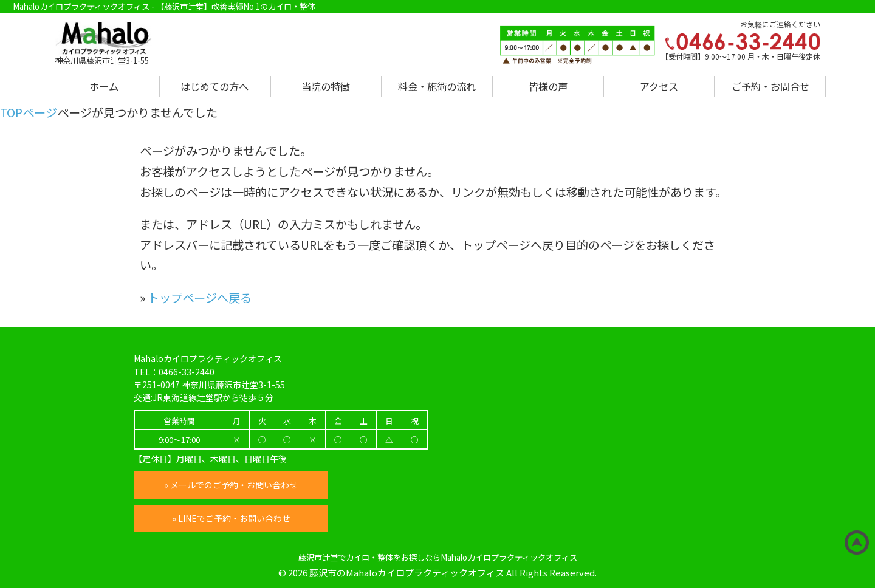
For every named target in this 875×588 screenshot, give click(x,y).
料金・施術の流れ (437, 86)
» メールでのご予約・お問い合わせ (231, 485)
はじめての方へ (214, 86)
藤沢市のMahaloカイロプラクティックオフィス (407, 573)
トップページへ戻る (200, 298)
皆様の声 (548, 86)
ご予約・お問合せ (770, 86)
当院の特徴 (326, 86)
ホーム (104, 86)
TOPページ (29, 112)
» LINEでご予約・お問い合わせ (231, 518)
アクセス (659, 86)
